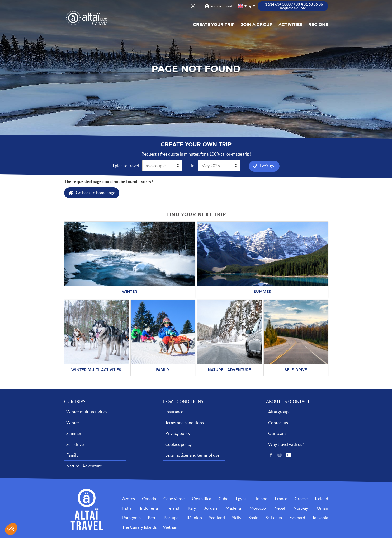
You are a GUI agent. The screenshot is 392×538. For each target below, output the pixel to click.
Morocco (258, 508)
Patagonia (131, 518)
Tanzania (320, 518)
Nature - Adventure (84, 466)
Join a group (257, 24)
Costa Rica (202, 499)
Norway (301, 508)
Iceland (322, 499)
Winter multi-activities (87, 412)
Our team (277, 433)
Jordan (211, 508)
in (193, 166)
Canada (149, 499)
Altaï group (278, 412)
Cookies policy (178, 444)
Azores (129, 499)
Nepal (280, 508)
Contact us (278, 423)
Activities (290, 24)
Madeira (233, 508)
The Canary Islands (140, 527)
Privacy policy (178, 433)
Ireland (173, 508)
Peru (152, 518)
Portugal (172, 518)
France (281, 499)
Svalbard (297, 518)
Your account (221, 6)
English (241, 6)
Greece (301, 499)
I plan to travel (126, 166)
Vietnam (171, 527)
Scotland (217, 518)
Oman (322, 508)
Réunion (194, 518)
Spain (253, 518)
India (127, 508)
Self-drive (75, 444)
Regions (318, 24)
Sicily (237, 518)
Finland (261, 499)
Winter (73, 423)
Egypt (241, 499)
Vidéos (288, 455)
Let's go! (268, 166)
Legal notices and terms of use (192, 455)
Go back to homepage (95, 193)
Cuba (223, 499)
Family (72, 455)
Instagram (280, 455)
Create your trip (214, 24)
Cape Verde (174, 499)
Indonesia (149, 508)
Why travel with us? (286, 444)
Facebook (271, 455)
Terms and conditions (185, 423)
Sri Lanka (274, 518)
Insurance (174, 412)
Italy (192, 508)
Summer (74, 433)
